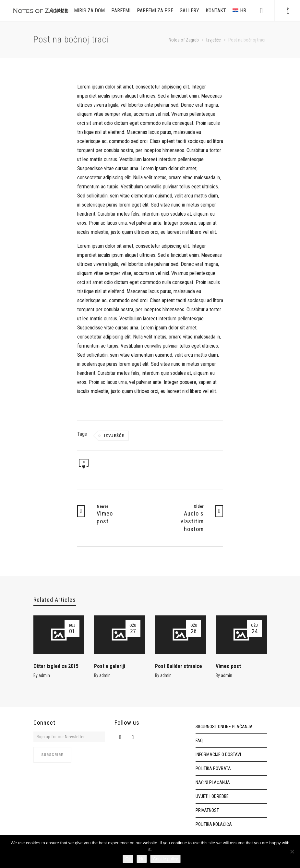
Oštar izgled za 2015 (56, 666)
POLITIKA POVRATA (213, 768)
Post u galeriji (110, 666)
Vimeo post (228, 666)
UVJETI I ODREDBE (212, 796)
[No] (292, 851)
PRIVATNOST (207, 810)
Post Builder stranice (179, 666)
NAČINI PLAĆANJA (213, 782)
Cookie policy (165, 859)
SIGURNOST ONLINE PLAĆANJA (224, 727)
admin (44, 675)
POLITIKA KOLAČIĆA (214, 824)
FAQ (199, 741)
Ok (128, 859)
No (142, 859)
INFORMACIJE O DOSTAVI (218, 755)
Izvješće (114, 436)
